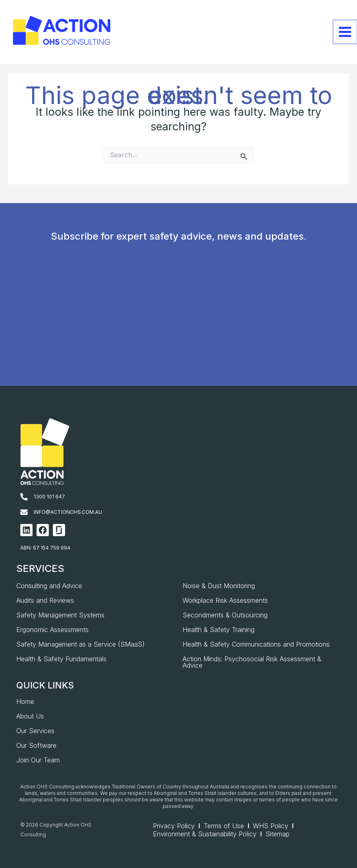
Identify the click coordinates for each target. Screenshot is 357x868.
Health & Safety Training (219, 630)
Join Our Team (38, 760)
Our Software (36, 745)
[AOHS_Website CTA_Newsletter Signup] (177, 327)
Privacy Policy (174, 826)
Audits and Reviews (45, 600)
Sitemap (278, 834)
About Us (30, 716)
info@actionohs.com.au (68, 512)
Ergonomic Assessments (52, 630)
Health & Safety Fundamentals (61, 659)
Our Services (35, 731)
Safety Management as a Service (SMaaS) (81, 644)
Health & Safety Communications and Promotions (256, 644)
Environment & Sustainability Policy (205, 834)
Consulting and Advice (49, 586)
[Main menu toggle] (345, 32)
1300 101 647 (49, 497)
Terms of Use (224, 826)
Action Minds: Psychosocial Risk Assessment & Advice (252, 662)
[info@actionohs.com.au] (24, 512)
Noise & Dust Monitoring (219, 586)
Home (25, 701)
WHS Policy (271, 826)
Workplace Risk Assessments (225, 600)
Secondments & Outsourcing (225, 615)
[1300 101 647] (24, 497)
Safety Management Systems (60, 615)
